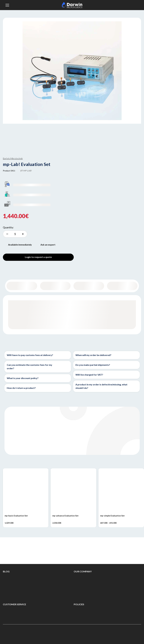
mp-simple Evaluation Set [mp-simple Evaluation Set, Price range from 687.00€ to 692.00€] (112, 516)
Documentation (122, 286)
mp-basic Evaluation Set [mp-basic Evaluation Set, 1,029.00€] (16, 516)
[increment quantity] (15, 234)
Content (55, 286)
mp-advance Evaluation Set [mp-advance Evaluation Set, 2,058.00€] (65, 516)
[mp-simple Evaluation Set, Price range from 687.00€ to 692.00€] (121, 491)
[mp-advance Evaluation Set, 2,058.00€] (73, 491)
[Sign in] (136, 5)
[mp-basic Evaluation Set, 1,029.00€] (26, 491)
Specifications (89, 286)
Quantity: (8, 227)
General (22, 286)
